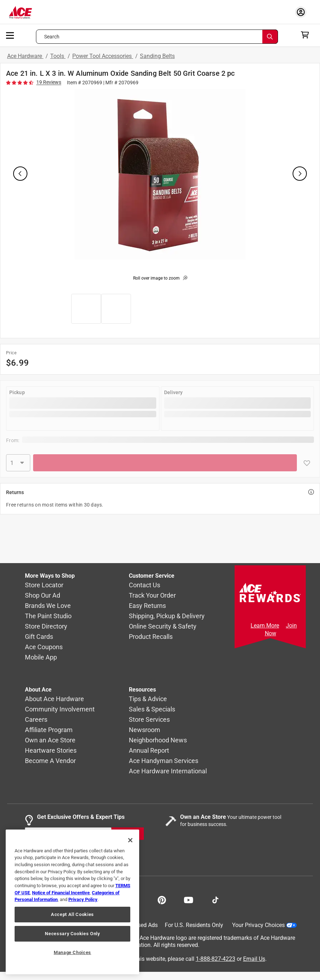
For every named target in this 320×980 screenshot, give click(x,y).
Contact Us (145, 585)
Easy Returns (147, 606)
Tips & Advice (148, 699)
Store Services (149, 719)
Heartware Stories (51, 750)
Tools (58, 56)
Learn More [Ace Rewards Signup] (265, 626)
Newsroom (145, 730)
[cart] (307, 35)
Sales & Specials (152, 709)
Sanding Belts (157, 56)
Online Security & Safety (163, 626)
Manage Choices (72, 952)
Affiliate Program (49, 730)
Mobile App (41, 657)
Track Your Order (152, 595)
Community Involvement (60, 709)
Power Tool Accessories (103, 56)
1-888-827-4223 (216, 959)
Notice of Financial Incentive (61, 893)
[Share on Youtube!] (188, 899)
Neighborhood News (158, 740)
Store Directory (46, 626)
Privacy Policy (83, 899)
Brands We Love (48, 606)
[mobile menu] (10, 35)
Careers (36, 719)
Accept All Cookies (72, 914)
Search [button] (52, 37)
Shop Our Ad (43, 595)
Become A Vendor (50, 761)
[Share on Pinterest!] (162, 899)
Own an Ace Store (50, 740)
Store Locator (44, 585)
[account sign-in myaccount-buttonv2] (303, 12)
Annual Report (149, 750)
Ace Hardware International (168, 771)
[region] (72, 902)
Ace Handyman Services (164, 761)
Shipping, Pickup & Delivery (167, 616)
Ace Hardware (25, 56)
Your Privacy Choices (264, 925)
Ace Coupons (44, 647)
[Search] (270, 37)
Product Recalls (151, 637)
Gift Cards (39, 637)
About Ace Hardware (54, 699)
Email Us (254, 959)
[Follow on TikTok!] (215, 899)
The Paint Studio (48, 616)
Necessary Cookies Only (72, 934)
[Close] (130, 840)
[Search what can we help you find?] (157, 37)
